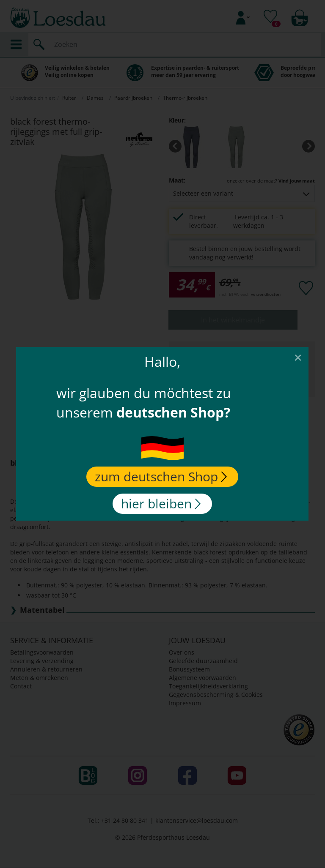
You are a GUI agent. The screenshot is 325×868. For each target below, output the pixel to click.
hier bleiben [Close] (161, 504)
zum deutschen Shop (161, 476)
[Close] (298, 357)
